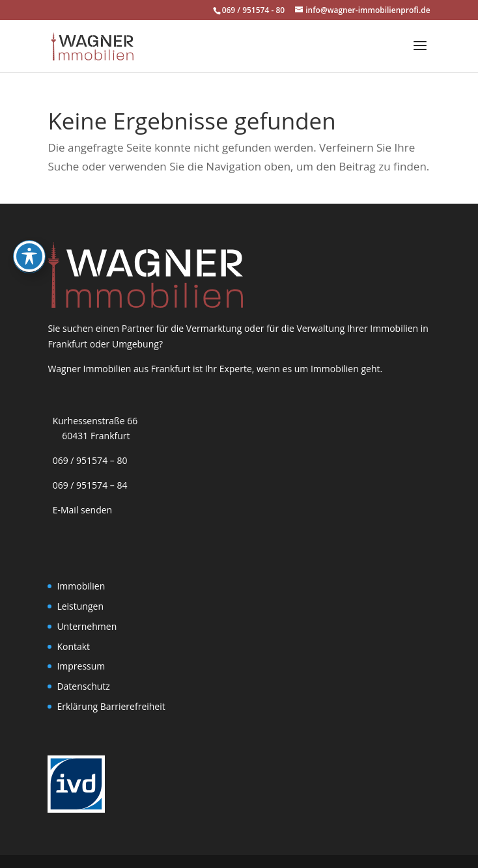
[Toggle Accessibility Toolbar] (29, 230)
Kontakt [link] (73, 646)
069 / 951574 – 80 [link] (87, 460)
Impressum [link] (81, 666)
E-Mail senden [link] (83, 510)
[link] (92, 45)
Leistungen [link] (80, 606)
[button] (420, 54)
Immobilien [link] (81, 586)
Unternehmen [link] (87, 626)
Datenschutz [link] (83, 686)
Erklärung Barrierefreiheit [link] (111, 706)
